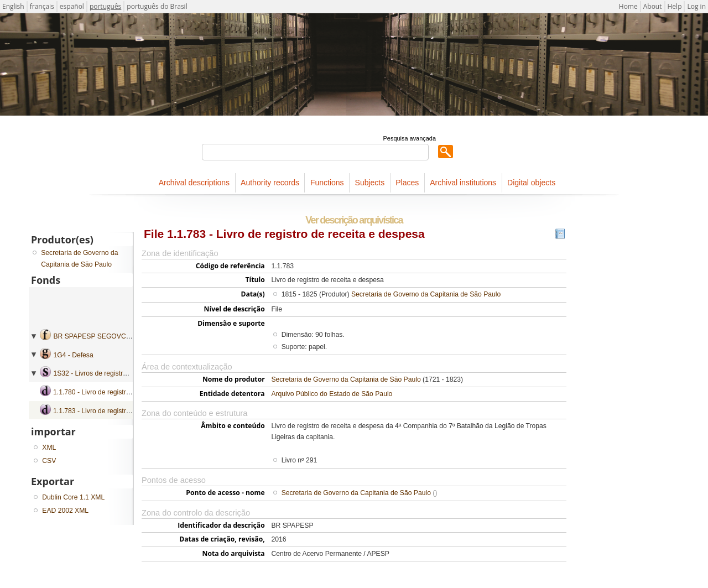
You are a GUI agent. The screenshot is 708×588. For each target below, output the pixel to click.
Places (407, 183)
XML (49, 447)
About (653, 6)
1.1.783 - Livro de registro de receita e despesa (124, 411)
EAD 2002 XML (65, 511)
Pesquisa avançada (410, 138)
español (72, 6)
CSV (49, 461)
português (105, 6)
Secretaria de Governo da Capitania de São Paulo (426, 294)
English (13, 6)
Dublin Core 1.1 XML (73, 497)
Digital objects (531, 183)
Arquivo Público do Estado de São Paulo (332, 394)
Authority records (270, 183)
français (42, 6)
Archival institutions (463, 183)
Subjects (370, 183)
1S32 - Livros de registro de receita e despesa (122, 373)
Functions (327, 183)
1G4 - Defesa (73, 355)
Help (675, 6)
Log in (696, 6)
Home (628, 6)
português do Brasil (157, 6)
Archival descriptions (194, 183)
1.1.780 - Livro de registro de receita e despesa (124, 392)
